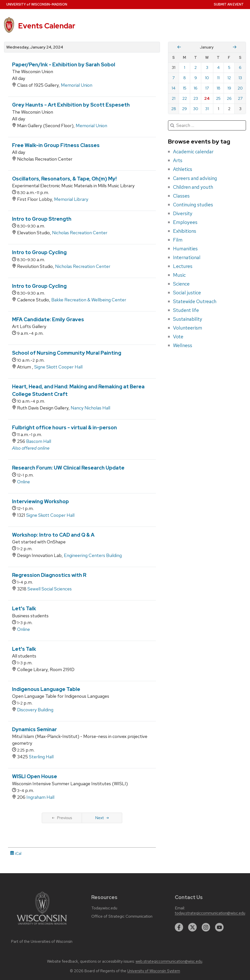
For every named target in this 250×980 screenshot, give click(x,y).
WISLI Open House (35, 776)
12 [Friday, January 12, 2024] (229, 78)
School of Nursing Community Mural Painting (67, 353)
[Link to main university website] (42, 926)
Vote (178, 337)
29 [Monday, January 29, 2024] (184, 109)
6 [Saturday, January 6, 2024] (240, 67)
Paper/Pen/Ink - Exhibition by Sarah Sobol (64, 65)
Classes (181, 196)
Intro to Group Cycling (39, 252)
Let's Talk (24, 609)
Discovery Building (35, 710)
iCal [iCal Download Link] (16, 853)
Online (24, 482)
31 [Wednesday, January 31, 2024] (207, 109)
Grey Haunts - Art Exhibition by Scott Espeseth (71, 105)
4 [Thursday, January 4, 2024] (218, 67)
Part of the (42, 942)
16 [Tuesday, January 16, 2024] (196, 88)
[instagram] (206, 927)
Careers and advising (195, 178)
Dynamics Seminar (34, 729)
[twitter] (192, 927)
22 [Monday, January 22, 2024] (185, 98)
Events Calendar (47, 26)
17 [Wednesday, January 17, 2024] (207, 88)
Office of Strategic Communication (122, 916)
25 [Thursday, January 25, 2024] (218, 98)
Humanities (185, 249)
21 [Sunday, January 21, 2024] (174, 98)
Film (178, 240)
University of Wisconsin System (154, 971)
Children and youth (193, 187)
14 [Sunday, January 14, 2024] (174, 88)
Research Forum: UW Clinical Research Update (68, 468)
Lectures (183, 266)
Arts (178, 160)
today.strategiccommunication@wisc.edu (210, 913)
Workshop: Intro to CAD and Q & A (53, 535)
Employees (185, 222)
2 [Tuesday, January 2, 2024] (196, 67)
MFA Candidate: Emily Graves (48, 319)
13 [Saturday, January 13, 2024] (240, 78)
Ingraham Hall (40, 797)
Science (181, 284)
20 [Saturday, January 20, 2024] (240, 88)
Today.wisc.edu (104, 908)
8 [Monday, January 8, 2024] (185, 78)
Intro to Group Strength (42, 219)
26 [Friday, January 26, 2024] (229, 98)
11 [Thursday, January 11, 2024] (218, 78)
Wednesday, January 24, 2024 (35, 47)
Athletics (183, 169)
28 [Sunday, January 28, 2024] (174, 109)
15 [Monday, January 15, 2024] (185, 88)
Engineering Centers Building (93, 555)
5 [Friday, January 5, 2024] (229, 67)
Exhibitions (185, 231)
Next (102, 818)
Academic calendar (193, 152)
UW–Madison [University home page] (37, 4)
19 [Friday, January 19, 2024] (229, 88)
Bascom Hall (39, 441)
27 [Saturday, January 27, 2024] (240, 98)
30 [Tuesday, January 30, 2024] (196, 109)
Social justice (187, 293)
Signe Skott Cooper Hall (58, 367)
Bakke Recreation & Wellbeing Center (89, 300)
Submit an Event (229, 4)
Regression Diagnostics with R (49, 575)
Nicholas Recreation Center (80, 233)
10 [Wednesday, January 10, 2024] (207, 78)
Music (179, 275)
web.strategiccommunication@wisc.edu (169, 961)
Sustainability (188, 319)
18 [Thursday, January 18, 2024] (218, 88)
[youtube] (219, 927)
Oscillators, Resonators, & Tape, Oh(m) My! (64, 179)
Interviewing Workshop (40, 501)
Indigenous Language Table (46, 689)
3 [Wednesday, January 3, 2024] (207, 67)
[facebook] (179, 927)
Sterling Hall (41, 757)
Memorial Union (77, 85)
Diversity (183, 213)
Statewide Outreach (195, 301)
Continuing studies (193, 205)
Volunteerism (188, 328)
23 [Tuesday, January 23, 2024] (196, 98)
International (187, 257)
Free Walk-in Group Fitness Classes (56, 145)
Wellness (183, 345)
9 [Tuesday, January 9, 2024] (196, 78)
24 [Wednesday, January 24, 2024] (207, 98)
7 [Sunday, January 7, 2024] (174, 78)
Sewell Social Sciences (50, 589)
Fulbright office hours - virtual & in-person (65, 428)
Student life (186, 310)
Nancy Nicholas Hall (90, 408)
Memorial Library (71, 199)
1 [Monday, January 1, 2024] (184, 67)
